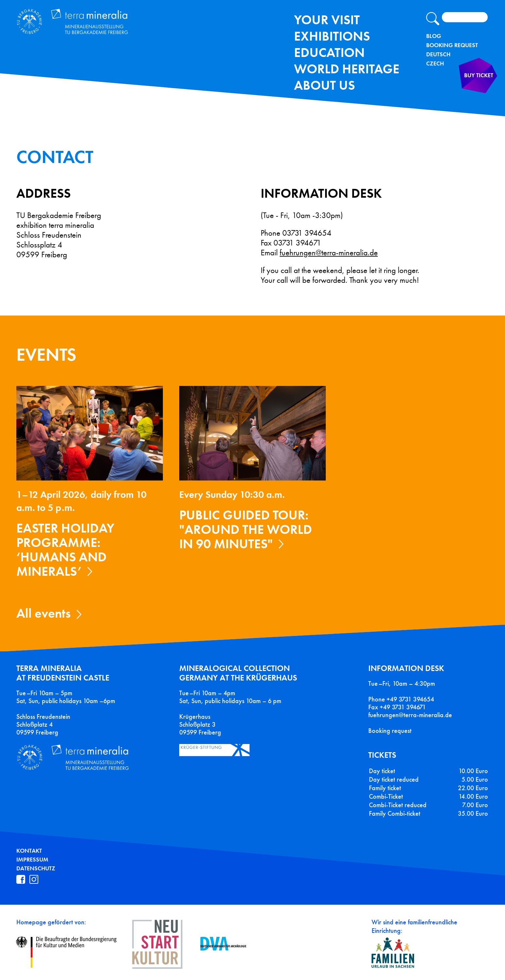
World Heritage (347, 69)
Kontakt (29, 851)
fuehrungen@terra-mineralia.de (329, 253)
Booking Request (452, 45)
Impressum (32, 860)
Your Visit (327, 20)
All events (44, 613)
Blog (434, 36)
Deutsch (438, 54)
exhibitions (332, 36)
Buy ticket (468, 90)
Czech (435, 64)
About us (324, 85)
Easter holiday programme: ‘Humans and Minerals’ (65, 550)
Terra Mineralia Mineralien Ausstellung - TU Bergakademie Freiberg (97, 27)
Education (329, 53)
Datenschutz (36, 868)
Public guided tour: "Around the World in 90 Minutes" (246, 529)
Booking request (390, 731)
